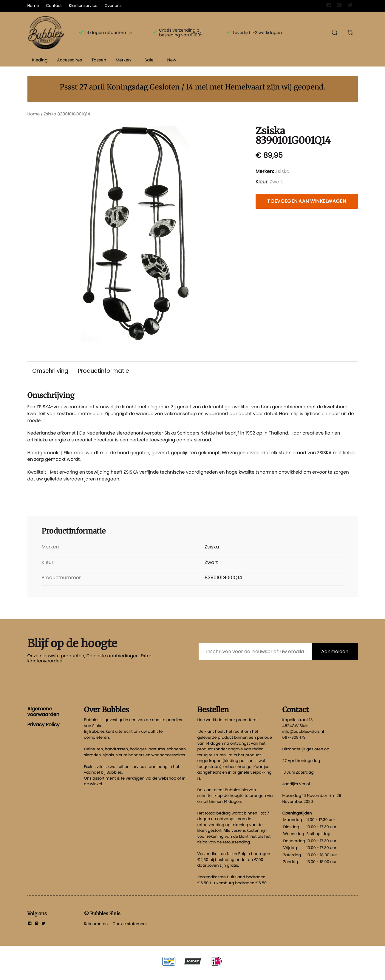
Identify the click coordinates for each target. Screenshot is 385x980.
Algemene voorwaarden (43, 717)
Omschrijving (51, 371)
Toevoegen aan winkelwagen (307, 201)
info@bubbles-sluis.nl (303, 737)
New (172, 60)
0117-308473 (294, 743)
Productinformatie (105, 371)
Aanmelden (335, 657)
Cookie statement (130, 929)
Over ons (113, 6)
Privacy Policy (44, 730)
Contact (54, 6)
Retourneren (96, 929)
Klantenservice (83, 6)
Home (33, 6)
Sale (149, 60)
